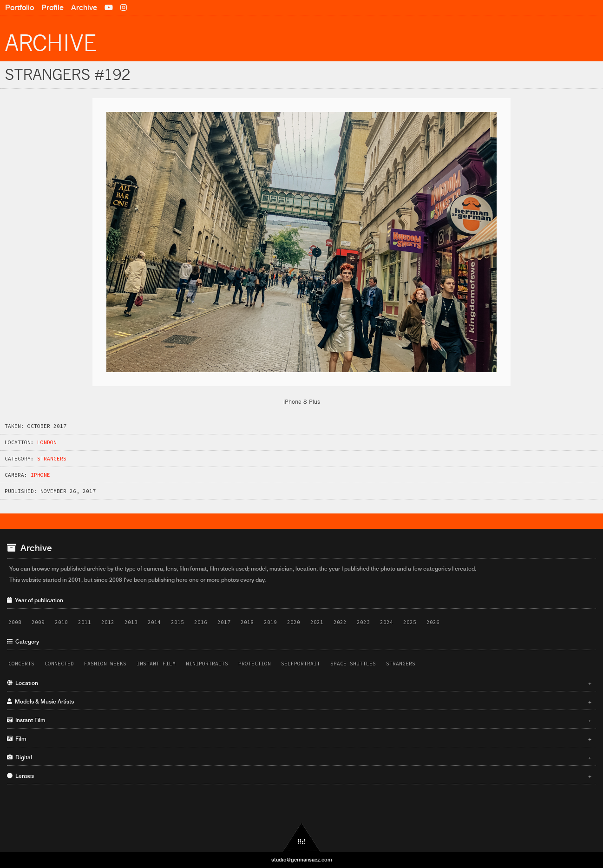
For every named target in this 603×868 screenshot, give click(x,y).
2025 (410, 622)
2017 (224, 622)
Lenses (299, 776)
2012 (108, 622)
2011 (85, 622)
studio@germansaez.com (302, 860)
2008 (15, 622)
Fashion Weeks (105, 664)
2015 (177, 622)
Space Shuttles (353, 664)
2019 (270, 622)
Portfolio (20, 8)
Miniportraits (207, 664)
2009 (38, 622)
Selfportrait (301, 664)
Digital (299, 757)
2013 (131, 622)
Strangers (52, 459)
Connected (59, 664)
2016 (201, 622)
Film (299, 739)
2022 (340, 622)
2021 (317, 622)
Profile (52, 8)
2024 (387, 622)
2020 (294, 622)
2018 (247, 622)
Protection (255, 664)
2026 (433, 622)
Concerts (21, 664)
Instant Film (156, 664)
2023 (363, 622)
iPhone (40, 475)
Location (299, 683)
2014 (154, 622)
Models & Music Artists (299, 702)
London (47, 442)
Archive (84, 8)
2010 (61, 622)
